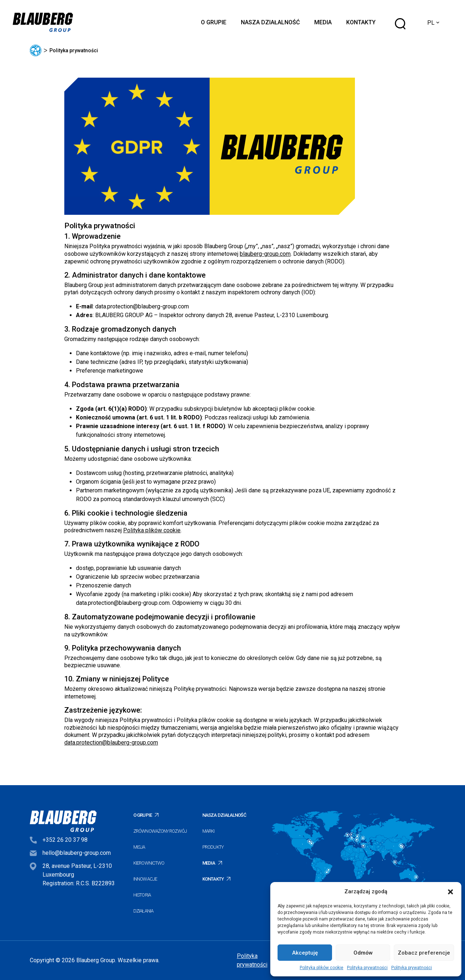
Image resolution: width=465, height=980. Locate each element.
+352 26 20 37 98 (65, 840)
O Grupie (214, 22)
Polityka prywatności (367, 968)
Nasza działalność (270, 22)
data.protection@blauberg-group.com (142, 306)
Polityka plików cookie (322, 968)
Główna (36, 50)
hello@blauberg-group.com (77, 853)
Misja (139, 847)
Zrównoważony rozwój (160, 831)
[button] (450, 891)
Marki (209, 831)
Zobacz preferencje (424, 953)
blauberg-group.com (265, 254)
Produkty (213, 847)
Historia (142, 895)
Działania (143, 911)
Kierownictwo (149, 863)
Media (323, 22)
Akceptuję (305, 953)
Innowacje (145, 879)
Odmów (363, 953)
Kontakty (361, 22)
